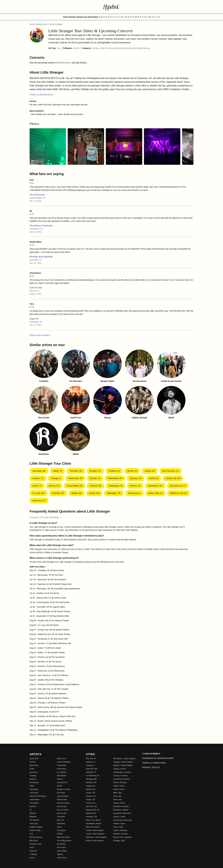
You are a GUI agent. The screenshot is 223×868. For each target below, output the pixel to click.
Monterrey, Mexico (93, 827)
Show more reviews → (41, 335)
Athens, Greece (119, 786)
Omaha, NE (150, 471)
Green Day (34, 824)
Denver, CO (54, 486)
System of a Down (64, 789)
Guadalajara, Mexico (94, 824)
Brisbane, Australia (120, 834)
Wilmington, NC (114, 493)
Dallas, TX (57, 471)
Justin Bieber (34, 800)
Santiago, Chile (119, 841)
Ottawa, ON (90, 800)
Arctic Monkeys (63, 796)
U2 (31, 810)
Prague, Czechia (120, 769)
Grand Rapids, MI (37, 198)
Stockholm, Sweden (121, 810)
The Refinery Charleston (41, 226)
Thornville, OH (76, 471)
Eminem (33, 762)
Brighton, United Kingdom (123, 765)
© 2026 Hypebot (151, 754)
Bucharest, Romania (121, 806)
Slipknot (60, 854)
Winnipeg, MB (91, 779)
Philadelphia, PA (115, 478)
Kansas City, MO (173, 478)
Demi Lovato (62, 813)
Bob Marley (61, 844)
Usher (32, 847)
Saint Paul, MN (92, 769)
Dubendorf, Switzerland (122, 813)
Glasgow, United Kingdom (123, 762)
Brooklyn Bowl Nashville (41, 257)
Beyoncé (33, 806)
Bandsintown (65, 63)
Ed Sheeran (34, 782)
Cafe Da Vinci (36, 288)
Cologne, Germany (120, 776)
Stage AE (34, 319)
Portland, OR (96, 486)
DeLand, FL (35, 291)
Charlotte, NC (58, 493)
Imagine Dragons (36, 827)
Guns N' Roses (63, 810)
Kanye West (61, 769)
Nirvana (60, 779)
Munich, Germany (120, 782)
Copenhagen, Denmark (122, 772)
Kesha (59, 827)
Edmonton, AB (91, 817)
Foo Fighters (62, 772)
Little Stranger (56, 24)
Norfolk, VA (132, 471)
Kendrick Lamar (36, 844)
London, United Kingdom (95, 834)
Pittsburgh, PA (36, 322)
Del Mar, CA (95, 478)
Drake (32, 769)
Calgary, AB (90, 786)
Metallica (33, 817)
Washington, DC (155, 486)
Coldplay (33, 776)
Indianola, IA (91, 762)
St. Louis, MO (38, 493)
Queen (32, 858)
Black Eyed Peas (63, 837)
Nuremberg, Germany (121, 779)
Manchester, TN (75, 478)
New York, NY (91, 759)
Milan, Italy (117, 793)
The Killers (61, 817)
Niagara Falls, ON (93, 810)
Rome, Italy (118, 800)
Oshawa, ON (91, 796)
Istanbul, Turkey (119, 817)
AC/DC (60, 786)
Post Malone (62, 776)
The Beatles (34, 803)
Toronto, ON (91, 803)
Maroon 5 (33, 779)
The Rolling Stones (64, 841)
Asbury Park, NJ (155, 493)
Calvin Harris (62, 858)
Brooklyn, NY (95, 471)
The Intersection (37, 195)
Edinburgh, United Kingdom (96, 837)
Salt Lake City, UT (178, 486)
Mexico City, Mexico (93, 820)
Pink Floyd (61, 793)
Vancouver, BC (92, 806)
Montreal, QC (91, 813)
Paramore (33, 851)
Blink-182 (60, 820)
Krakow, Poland (119, 803)
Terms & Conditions (154, 763)
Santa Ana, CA (39, 501)
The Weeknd (34, 820)
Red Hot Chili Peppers (38, 796)
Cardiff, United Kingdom (95, 830)
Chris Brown (62, 765)
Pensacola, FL (135, 493)
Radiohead (61, 824)
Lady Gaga (34, 789)
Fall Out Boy (62, 806)
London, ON (91, 793)
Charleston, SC (36, 229)
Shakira (60, 834)
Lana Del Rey (62, 782)
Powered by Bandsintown (158, 758)
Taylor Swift (34, 759)
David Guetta (62, 800)
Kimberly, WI (114, 471)
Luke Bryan (61, 830)
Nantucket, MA (39, 471)
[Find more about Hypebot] (111, 7)
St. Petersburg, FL (93, 776)
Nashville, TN (35, 260)
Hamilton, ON (91, 782)
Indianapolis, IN (116, 486)
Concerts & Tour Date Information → (46, 517)
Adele (32, 786)
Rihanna (33, 813)
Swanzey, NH (136, 478)
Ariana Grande (35, 830)
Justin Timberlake (64, 762)
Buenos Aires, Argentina (122, 837)
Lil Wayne (33, 854)
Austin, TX (37, 486)
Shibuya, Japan (119, 824)
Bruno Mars (34, 765)
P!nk (31, 834)
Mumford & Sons (63, 803)
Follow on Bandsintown (43, 95)
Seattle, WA (77, 493)
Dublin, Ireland (119, 789)
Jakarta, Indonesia (120, 830)
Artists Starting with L (39, 24)
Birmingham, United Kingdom (124, 759)
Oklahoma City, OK (178, 493)
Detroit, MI (154, 478)
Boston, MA (94, 493)
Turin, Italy (117, 796)
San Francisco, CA (171, 471)
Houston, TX (38, 478)
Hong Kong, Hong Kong (122, 820)
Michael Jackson (36, 837)
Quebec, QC (91, 789)
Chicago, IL (56, 478)
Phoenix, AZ (135, 486)
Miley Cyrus (61, 759)
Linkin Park (34, 793)
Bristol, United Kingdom (95, 841)
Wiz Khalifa (61, 847)
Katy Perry (34, 772)
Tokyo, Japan (118, 827)
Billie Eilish (34, 841)
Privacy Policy (151, 767)
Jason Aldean (62, 851)
